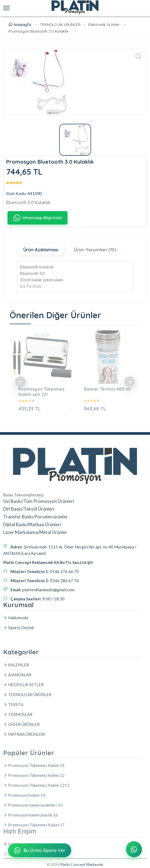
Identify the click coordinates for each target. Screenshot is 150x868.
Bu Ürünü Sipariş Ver (39, 851)
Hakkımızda (16, 647)
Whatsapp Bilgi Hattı (37, 218)
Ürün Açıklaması (41, 250)
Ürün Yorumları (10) (96, 250)
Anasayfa (20, 25)
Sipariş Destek (19, 657)
